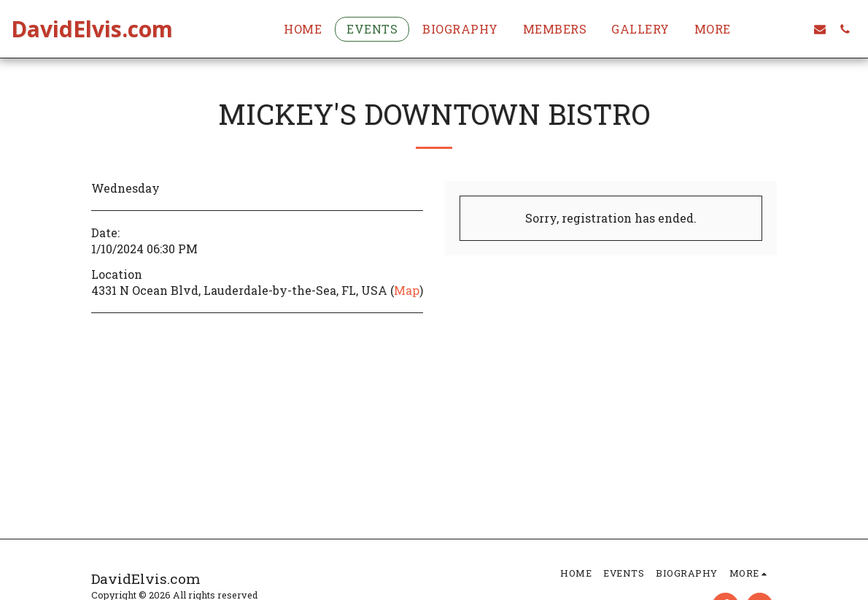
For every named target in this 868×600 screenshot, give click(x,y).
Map (407, 290)
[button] (795, 29)
